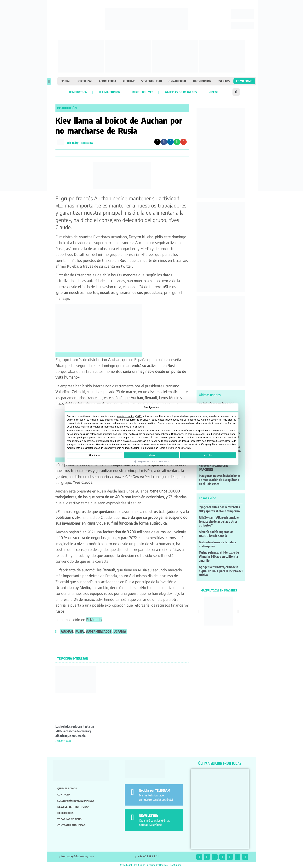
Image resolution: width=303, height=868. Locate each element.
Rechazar (151, 455)
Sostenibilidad (152, 81)
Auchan (67, 632)
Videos (213, 92)
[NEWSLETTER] (132, 817)
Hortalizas (84, 81)
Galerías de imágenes (181, 92)
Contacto (64, 795)
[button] (49, 82)
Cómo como (244, 81)
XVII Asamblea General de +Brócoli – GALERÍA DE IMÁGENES (216, 465)
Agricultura (107, 81)
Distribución (202, 81)
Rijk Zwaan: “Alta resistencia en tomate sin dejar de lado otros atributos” (220, 521)
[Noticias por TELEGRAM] (132, 792)
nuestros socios (126, 416)
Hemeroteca (78, 92)
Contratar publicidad (71, 825)
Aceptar (208, 455)
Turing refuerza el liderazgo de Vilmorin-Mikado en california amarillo (219, 556)
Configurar (95, 455)
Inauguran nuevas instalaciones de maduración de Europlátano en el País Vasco (220, 480)
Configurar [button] (175, 865)
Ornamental (177, 81)
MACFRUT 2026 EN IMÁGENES (219, 590)
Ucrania (120, 632)
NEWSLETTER (148, 816)
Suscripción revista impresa (76, 801)
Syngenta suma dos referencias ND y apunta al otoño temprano (219, 509)
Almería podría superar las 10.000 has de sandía (216, 534)
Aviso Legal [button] (126, 865)
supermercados (99, 632)
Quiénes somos (67, 788)
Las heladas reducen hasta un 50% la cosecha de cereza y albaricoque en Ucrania (75, 731)
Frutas (65, 81)
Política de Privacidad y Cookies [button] (151, 865)
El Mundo (94, 620)
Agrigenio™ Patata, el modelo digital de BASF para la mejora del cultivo (221, 571)
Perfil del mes (143, 92)
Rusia (80, 632)
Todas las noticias (69, 819)
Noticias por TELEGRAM (155, 790)
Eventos (224, 81)
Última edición (110, 92)
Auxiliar (129, 81)
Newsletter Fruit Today (73, 807)
